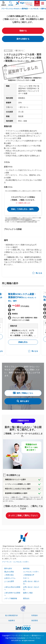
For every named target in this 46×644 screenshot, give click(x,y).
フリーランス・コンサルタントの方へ (16, 562)
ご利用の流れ (9, 575)
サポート (26, 578)
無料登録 (26, 568)
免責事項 (12, 621)
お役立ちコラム (10, 578)
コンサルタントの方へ (31, 572)
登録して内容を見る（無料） (23, 209)
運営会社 (26, 598)
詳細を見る (23, 342)
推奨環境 (35, 621)
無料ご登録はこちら (23, 393)
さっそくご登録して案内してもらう (23, 515)
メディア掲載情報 (11, 598)
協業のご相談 (28, 593)
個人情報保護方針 (12, 615)
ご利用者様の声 (29, 575)
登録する (23, 31)
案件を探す (23, 401)
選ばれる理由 (9, 572)
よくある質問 (9, 581)
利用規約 (35, 615)
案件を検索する (23, 39)
